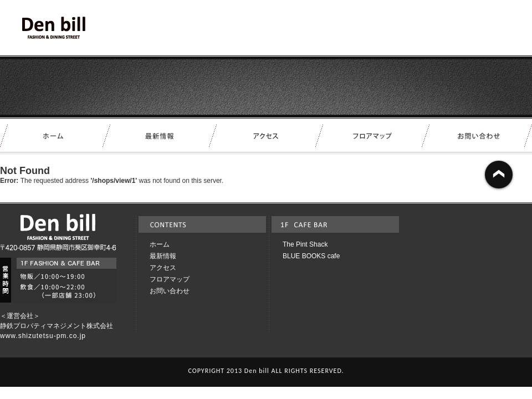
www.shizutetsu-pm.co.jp (43, 336)
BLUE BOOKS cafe (311, 256)
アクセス (163, 268)
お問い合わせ (170, 291)
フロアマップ (170, 279)
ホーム (160, 244)
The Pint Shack (305, 244)
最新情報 (163, 256)
